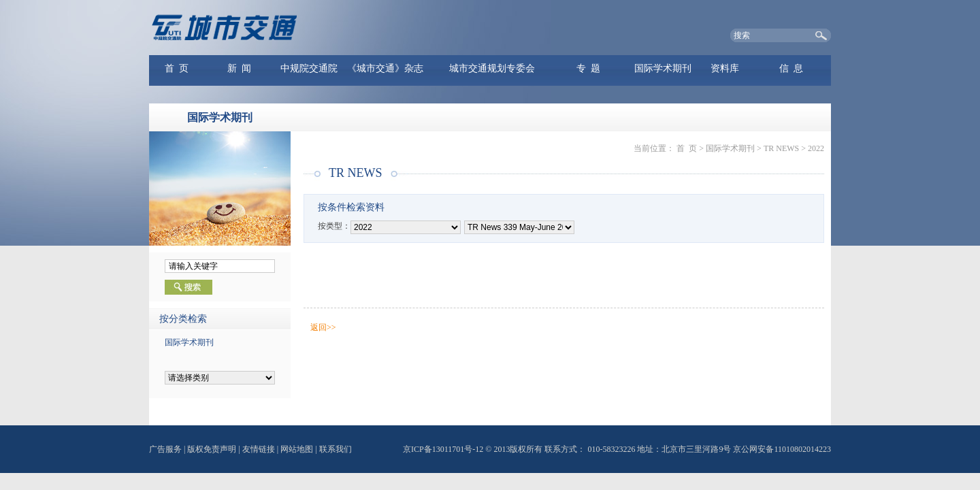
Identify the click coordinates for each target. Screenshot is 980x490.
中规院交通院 (309, 68)
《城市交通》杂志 (385, 68)
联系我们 (336, 449)
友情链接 (259, 449)
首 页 (177, 68)
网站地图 (297, 449)
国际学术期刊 (663, 68)
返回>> (323, 327)
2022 (816, 148)
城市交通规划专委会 (492, 68)
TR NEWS (781, 148)
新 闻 (239, 68)
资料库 (725, 68)
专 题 (588, 68)
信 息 (791, 68)
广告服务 (165, 449)
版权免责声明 (212, 449)
